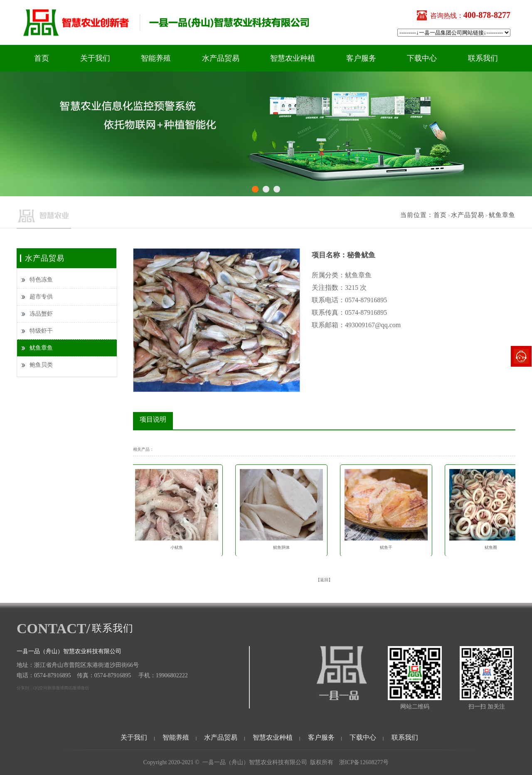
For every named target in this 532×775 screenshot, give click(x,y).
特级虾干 (41, 331)
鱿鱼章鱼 (502, 215)
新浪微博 (56, 688)
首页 (42, 58)
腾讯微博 (72, 688)
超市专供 (41, 297)
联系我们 (483, 58)
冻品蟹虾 (41, 314)
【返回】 (324, 580)
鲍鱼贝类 (41, 365)
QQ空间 (40, 688)
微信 (85, 688)
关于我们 (95, 58)
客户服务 (361, 58)
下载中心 (422, 58)
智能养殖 (156, 58)
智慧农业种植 (293, 58)
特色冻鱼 (41, 280)
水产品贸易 (221, 58)
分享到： (25, 688)
